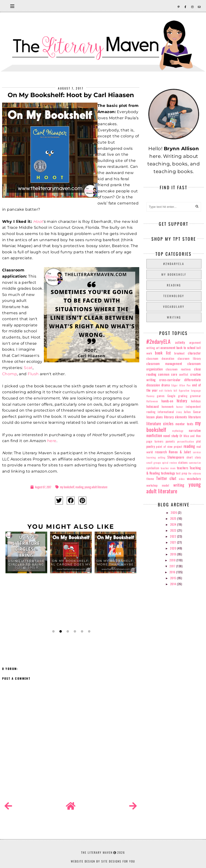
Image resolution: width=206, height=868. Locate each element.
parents (170, 441)
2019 (174, 554)
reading (79, 487)
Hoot (38, 222)
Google (171, 396)
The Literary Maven (97, 852)
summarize (195, 463)
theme (150, 479)
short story (194, 457)
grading (183, 396)
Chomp (10, 374)
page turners (155, 441)
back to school (186, 347)
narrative (195, 430)
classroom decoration (160, 358)
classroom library (189, 358)
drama (166, 385)
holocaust (153, 406)
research (161, 452)
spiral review (170, 463)
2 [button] (60, 631)
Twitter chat (166, 478)
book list (163, 353)
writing (174, 317)
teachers (183, 468)
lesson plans (154, 417)
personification (186, 441)
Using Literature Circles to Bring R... (26, 564)
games (161, 396)
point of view (164, 446)
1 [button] (53, 631)
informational (166, 412)
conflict (184, 374)
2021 (174, 542)
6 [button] (89, 631)
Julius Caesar (192, 412)
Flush (33, 374)
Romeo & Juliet (180, 452)
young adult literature (96, 487)
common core (168, 374)
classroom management (164, 363)
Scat (28, 368)
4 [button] (74, 631)
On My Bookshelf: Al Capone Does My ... (71, 564)
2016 (173, 572)
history (182, 401)
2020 (174, 548)
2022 (174, 536)
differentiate (193, 380)
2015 (174, 578)
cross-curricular (170, 380)
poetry (151, 446)
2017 (173, 566)
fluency (150, 396)
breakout (180, 353)
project (178, 446)
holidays (196, 401)
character (194, 353)
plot (199, 441)
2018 (173, 560)
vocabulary (174, 307)
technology (174, 296)
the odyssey (194, 473)
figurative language (190, 390)
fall (175, 390)
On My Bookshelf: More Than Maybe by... (115, 564)
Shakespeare (176, 457)
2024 (174, 524)
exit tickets (165, 390)
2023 (174, 530)
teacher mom (168, 468)
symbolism (153, 468)
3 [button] (67, 631)
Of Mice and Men (190, 436)
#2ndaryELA (174, 264)
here (52, 441)
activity (180, 342)
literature (195, 417)
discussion (153, 385)
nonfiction (154, 435)
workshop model (158, 485)
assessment (168, 347)
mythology (178, 431)
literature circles (160, 423)
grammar (196, 396)
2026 (174, 512)
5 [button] (82, 631)
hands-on (167, 401)
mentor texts (184, 424)
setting (162, 457)
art (158, 348)
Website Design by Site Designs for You (103, 861)
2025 (174, 518)
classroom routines (178, 369)
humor (180, 407)
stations (183, 462)
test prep (182, 473)
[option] (26, 579)
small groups (154, 463)
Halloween (152, 401)
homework (168, 407)
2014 (174, 584)
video (182, 479)
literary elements (176, 417)
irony (179, 412)
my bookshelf (67, 487)
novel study (171, 436)
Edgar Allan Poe (181, 385)
